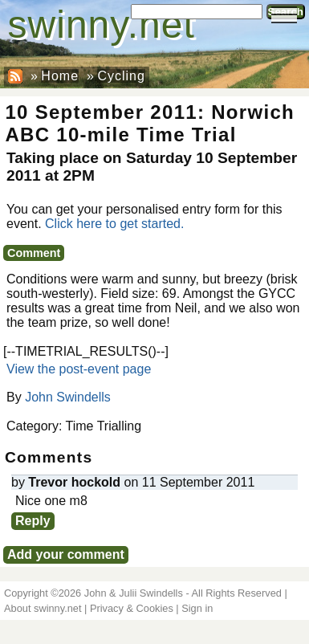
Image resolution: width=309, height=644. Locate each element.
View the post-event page (79, 369)
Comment (34, 253)
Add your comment (66, 554)
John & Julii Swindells (134, 593)
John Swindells (68, 397)
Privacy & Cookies (132, 608)
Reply (33, 521)
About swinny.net (43, 608)
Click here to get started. (114, 224)
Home (60, 76)
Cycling (121, 76)
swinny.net (102, 24)
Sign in (197, 608)
